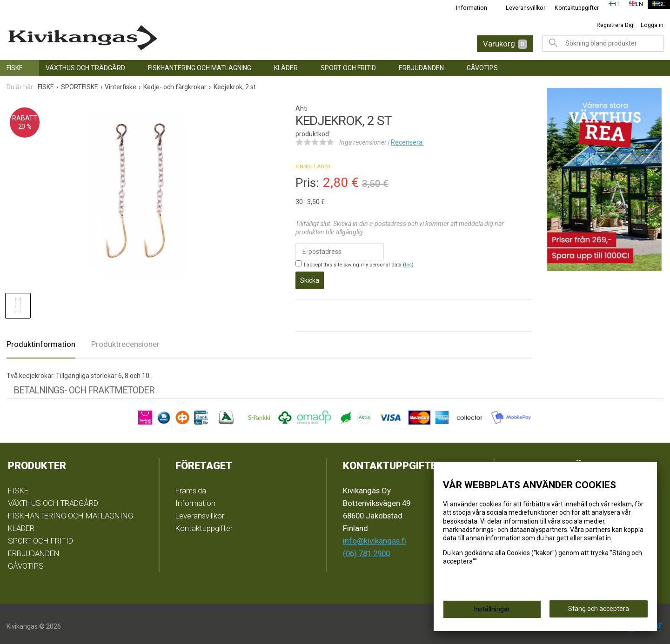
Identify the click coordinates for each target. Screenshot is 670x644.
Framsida (191, 485)
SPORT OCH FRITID (348, 68)
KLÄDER (286, 68)
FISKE (15, 68)
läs (408, 265)
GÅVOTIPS (482, 68)
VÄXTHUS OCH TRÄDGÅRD (85, 68)
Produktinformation (41, 339)
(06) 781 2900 (366, 548)
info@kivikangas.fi (375, 536)
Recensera (407, 142)
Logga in (652, 25)
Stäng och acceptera (599, 612)
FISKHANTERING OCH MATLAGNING (200, 68)
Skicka (310, 277)
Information (466, 8)
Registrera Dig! (616, 25)
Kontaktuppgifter (571, 8)
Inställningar (492, 612)
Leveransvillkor (519, 8)
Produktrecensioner (125, 339)
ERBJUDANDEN (421, 68)
